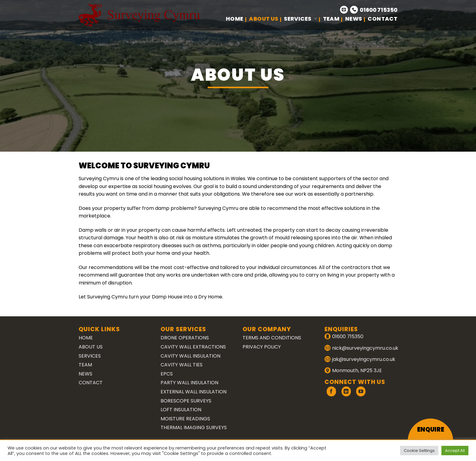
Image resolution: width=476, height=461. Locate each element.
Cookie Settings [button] (419, 451)
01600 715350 (379, 10)
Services (300, 19)
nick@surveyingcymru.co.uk (365, 348)
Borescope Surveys (186, 401)
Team (331, 19)
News (354, 19)
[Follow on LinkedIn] (346, 391)
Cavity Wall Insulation (190, 356)
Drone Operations (185, 338)
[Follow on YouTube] (361, 391)
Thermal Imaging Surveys (194, 427)
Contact (382, 19)
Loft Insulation (181, 410)
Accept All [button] (455, 451)
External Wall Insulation (194, 392)
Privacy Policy (262, 347)
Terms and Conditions (272, 338)
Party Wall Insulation (189, 383)
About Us (263, 19)
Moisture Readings (185, 419)
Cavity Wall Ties (182, 365)
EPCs (167, 374)
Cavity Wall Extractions (193, 347)
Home (235, 19)
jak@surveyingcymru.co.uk (364, 359)
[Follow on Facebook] (331, 391)
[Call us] (354, 10)
